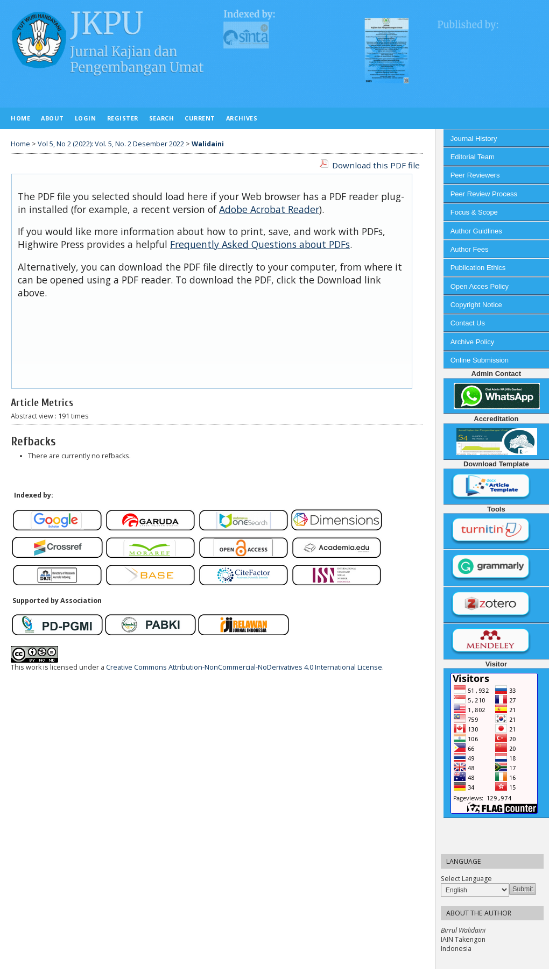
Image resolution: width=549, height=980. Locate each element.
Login (86, 118)
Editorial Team (473, 157)
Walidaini (208, 144)
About (52, 118)
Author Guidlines (476, 231)
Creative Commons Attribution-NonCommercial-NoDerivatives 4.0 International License (244, 667)
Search (161, 118)
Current (200, 118)
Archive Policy (473, 342)
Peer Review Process (484, 194)
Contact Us (468, 323)
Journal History (474, 139)
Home (20, 118)
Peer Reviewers (475, 175)
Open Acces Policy (480, 286)
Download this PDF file (376, 165)
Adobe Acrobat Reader (269, 209)
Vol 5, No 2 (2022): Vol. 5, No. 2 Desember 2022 (111, 144)
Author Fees (470, 249)
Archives (242, 118)
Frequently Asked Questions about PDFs (260, 244)
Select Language (466, 879)
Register (123, 118)
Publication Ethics (478, 268)
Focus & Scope (474, 212)
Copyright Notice (476, 305)
